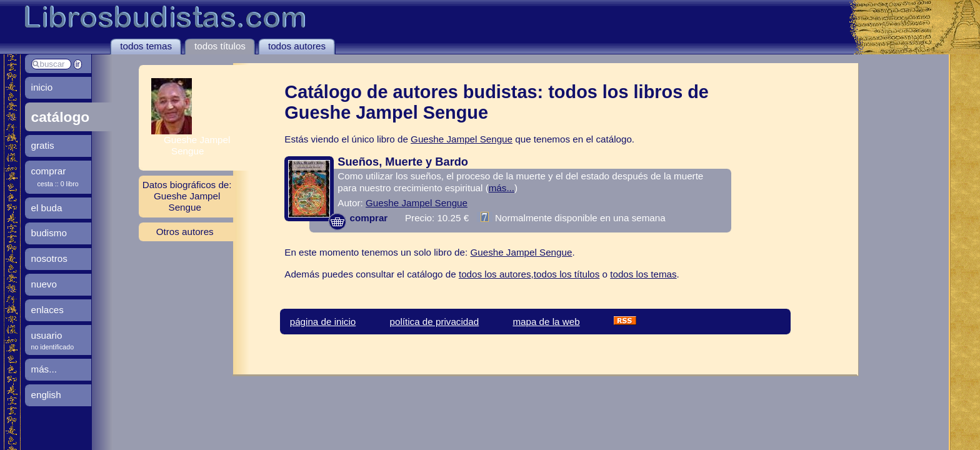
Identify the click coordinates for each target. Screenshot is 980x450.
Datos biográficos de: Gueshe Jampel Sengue (187, 196)
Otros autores (185, 232)
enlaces (47, 310)
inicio (42, 87)
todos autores (297, 46)
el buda (47, 208)
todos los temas (643, 274)
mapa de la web (546, 322)
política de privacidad (434, 322)
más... (502, 188)
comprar (358, 218)
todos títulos (220, 46)
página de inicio (323, 322)
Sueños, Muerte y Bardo (403, 162)
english (46, 395)
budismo (49, 233)
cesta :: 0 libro (58, 184)
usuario (47, 335)
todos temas (146, 46)
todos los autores (495, 274)
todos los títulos (567, 274)
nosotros (49, 258)
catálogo (61, 117)
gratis (43, 145)
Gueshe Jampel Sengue (462, 139)
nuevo (44, 284)
